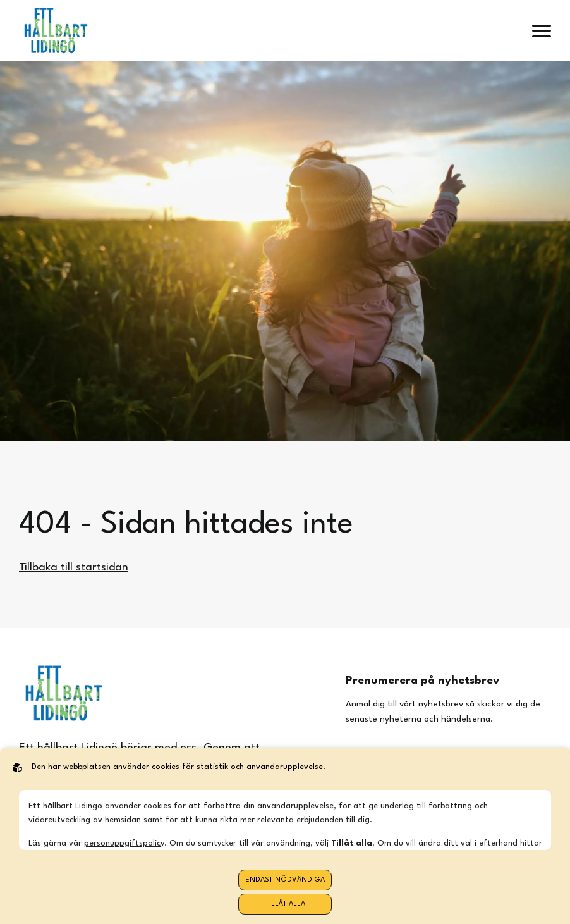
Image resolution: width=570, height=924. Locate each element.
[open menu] (542, 31)
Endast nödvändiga (285, 880)
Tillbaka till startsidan (74, 568)
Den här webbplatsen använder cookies (106, 767)
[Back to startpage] (55, 31)
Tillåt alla (285, 904)
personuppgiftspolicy (124, 843)
